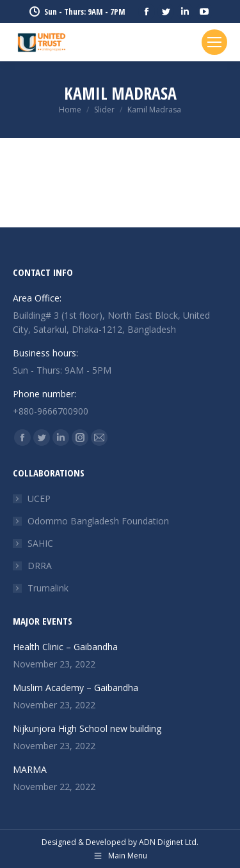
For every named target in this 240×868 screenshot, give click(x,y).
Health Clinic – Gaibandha (74, 647)
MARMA (31, 769)
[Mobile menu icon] (214, 42)
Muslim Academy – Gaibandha (85, 688)
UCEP (39, 499)
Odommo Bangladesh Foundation (98, 521)
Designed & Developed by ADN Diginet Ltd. (120, 842)
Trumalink (48, 588)
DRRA (40, 566)
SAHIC (40, 543)
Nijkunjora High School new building (88, 728)
